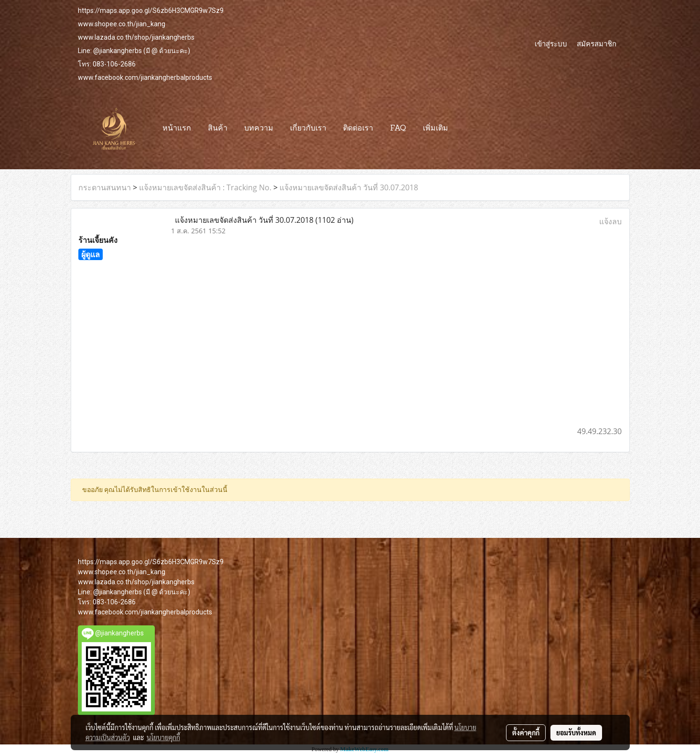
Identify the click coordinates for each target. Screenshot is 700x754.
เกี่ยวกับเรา (308, 129)
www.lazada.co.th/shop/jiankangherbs (136, 37)
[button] (465, 129)
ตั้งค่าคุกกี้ (526, 732)
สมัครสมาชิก (597, 44)
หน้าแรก (177, 129)
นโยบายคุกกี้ (163, 737)
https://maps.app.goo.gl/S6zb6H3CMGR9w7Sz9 (151, 11)
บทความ (259, 129)
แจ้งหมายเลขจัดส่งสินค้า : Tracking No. (205, 187)
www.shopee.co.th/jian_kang (122, 24)
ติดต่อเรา (358, 129)
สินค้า (218, 129)
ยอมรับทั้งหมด (576, 732)
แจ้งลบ (610, 221)
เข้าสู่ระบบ (551, 44)
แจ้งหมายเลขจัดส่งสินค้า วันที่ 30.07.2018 (349, 187)
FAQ (398, 129)
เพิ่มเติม (436, 129)
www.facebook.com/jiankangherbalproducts (145, 77)
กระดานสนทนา (105, 187)
